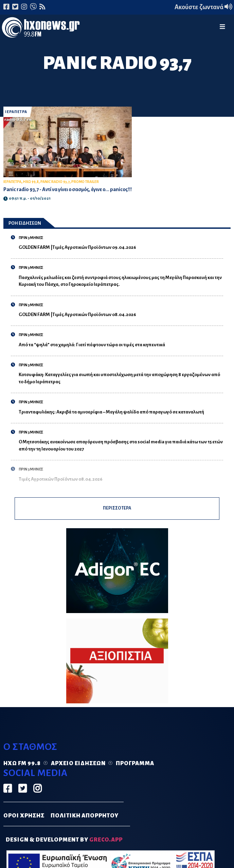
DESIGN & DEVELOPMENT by (64, 844)
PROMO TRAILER (85, 183)
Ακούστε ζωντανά (203, 7)
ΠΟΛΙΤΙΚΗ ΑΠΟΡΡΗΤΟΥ (85, 819)
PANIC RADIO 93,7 (55, 183)
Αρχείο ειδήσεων (78, 768)
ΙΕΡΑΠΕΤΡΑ (16, 112)
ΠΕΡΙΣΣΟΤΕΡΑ (117, 511)
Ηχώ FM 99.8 (22, 768)
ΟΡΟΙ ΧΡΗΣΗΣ (24, 819)
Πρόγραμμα (135, 768)
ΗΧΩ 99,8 (31, 183)
